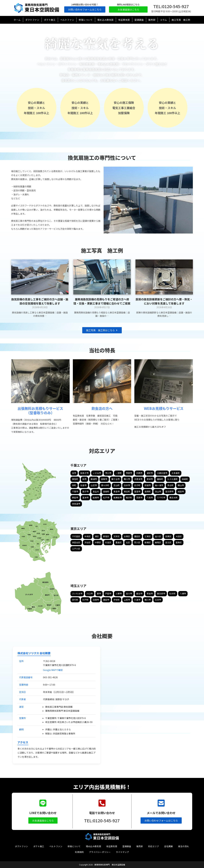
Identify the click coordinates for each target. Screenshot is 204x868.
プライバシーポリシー (100, 852)
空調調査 (127, 846)
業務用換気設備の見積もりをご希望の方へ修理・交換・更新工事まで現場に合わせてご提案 (102, 301)
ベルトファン (56, 846)
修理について (74, 846)
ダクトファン (22, 846)
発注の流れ (184, 846)
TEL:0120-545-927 (171, 6)
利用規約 (79, 852)
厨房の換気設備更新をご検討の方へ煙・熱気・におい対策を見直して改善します (164, 301)
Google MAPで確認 (53, 670)
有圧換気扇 (112, 846)
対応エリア (153, 846)
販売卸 (140, 846)
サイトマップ (122, 852)
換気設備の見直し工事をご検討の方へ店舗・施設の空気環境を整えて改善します (40, 301)
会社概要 (168, 846)
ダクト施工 (39, 846)
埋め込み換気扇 (93, 846)
